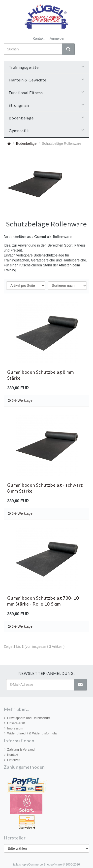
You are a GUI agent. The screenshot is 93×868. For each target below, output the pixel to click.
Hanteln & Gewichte (46, 80)
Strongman (46, 105)
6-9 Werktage (22, 400)
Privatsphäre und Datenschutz (27, 718)
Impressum (14, 728)
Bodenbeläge (46, 118)
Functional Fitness (46, 92)
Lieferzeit (12, 760)
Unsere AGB (15, 723)
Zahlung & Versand (19, 749)
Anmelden (57, 38)
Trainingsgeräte (46, 67)
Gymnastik (46, 130)
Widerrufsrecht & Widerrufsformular (31, 733)
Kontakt (39, 38)
